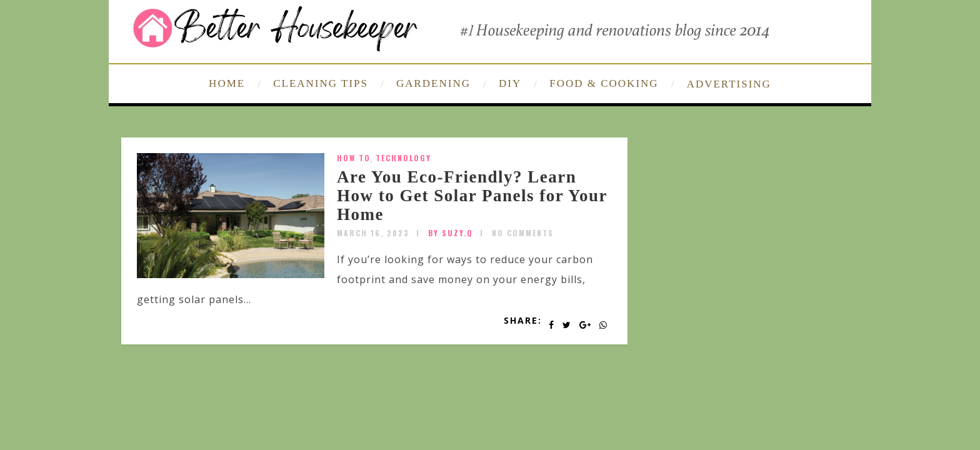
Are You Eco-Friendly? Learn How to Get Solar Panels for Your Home (472, 195)
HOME (227, 83)
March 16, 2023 (373, 233)
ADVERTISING (729, 84)
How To (354, 158)
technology (403, 158)
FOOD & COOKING (604, 83)
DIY (510, 83)
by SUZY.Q (451, 233)
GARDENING (433, 83)
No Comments (523, 233)
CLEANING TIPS (321, 83)
